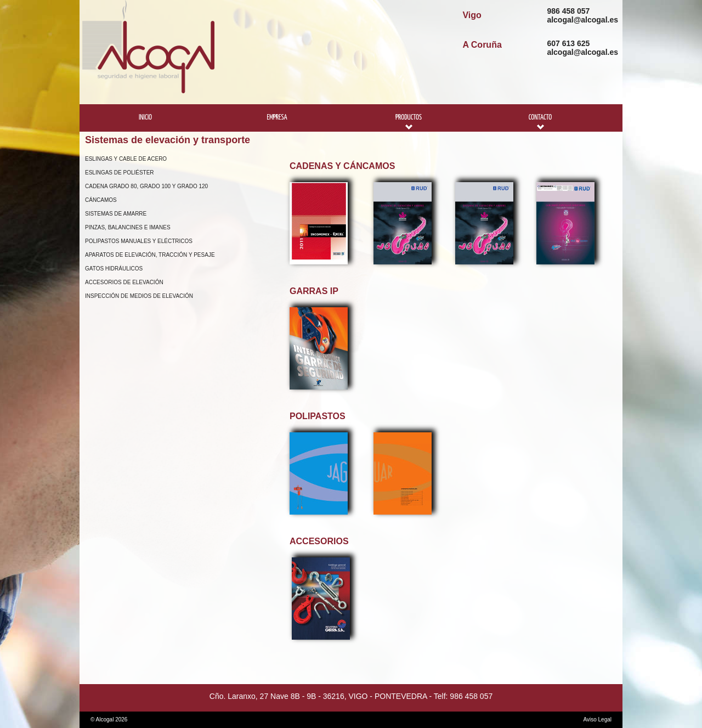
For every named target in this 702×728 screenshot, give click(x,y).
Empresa (277, 118)
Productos (409, 118)
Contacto (540, 118)
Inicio (145, 118)
